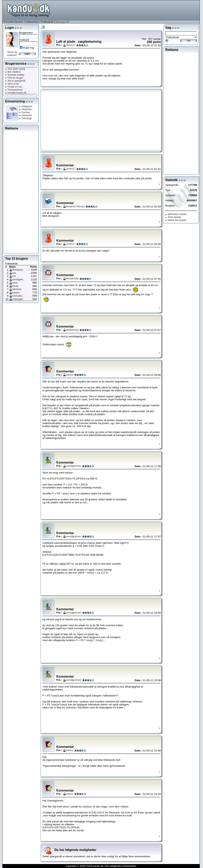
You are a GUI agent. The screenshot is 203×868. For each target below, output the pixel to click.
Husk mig (29, 48)
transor (70, 375)
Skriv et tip (12, 84)
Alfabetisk (25, 109)
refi (14, 276)
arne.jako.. (18, 296)
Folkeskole (47, 22)
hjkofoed (17, 289)
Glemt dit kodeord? (12, 54)
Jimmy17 (71, 45)
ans (14, 273)
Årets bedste (173, 217)
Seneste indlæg (15, 75)
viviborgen (18, 299)
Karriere (19, 22)
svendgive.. (18, 280)
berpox (16, 293)
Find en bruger (14, 78)
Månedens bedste (176, 214)
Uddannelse (32, 22)
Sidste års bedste (176, 220)
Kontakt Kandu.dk (16, 93)
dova (15, 283)
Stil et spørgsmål (15, 81)
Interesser (26, 115)
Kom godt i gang (15, 69)
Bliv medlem (13, 72)
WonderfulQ (72, 279)
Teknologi (25, 118)
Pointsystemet (14, 90)
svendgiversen (74, 466)
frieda (15, 286)
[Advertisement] (127, 10)
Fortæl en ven (14, 87)
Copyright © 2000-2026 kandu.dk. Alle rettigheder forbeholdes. (101, 866)
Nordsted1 (18, 270)
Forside (8, 22)
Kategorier (26, 106)
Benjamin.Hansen (75, 206)
